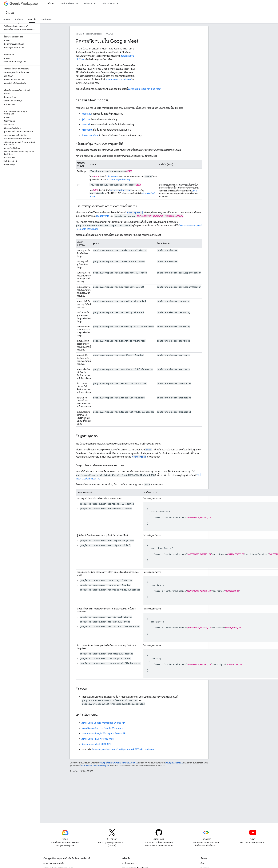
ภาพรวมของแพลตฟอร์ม (54, 863)
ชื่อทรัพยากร (113, 177)
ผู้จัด (195, 191)
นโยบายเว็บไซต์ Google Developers (95, 766)
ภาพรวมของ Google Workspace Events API (104, 723)
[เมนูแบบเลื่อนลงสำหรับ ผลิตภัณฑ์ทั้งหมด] (78, 4)
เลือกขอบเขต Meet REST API (96, 744)
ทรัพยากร (88, 4)
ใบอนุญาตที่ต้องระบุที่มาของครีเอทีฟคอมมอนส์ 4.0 (118, 763)
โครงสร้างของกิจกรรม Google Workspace (102, 728)
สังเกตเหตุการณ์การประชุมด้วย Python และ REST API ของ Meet (123, 749)
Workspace (24, 4)
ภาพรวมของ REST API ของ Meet (144, 89)
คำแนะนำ (109, 34)
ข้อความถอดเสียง (90, 135)
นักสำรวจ (19, 19)
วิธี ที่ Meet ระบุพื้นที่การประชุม (119, 179)
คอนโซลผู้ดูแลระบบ (129, 863)
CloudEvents (103, 216)
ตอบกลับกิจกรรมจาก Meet (118, 79)
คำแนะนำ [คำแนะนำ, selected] (32, 19)
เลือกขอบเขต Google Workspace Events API (104, 733)
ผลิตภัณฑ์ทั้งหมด (67, 4)
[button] (19, 104)
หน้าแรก (9, 13)
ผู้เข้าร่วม (86, 119)
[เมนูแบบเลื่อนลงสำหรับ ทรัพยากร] (96, 4)
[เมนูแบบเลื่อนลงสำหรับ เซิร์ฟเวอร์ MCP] (118, 4)
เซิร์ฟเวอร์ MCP (108, 4)
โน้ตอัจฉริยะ (87, 130)
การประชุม (86, 114)
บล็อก (202, 863)
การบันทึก (86, 124)
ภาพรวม (7, 19)
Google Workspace (94, 34)
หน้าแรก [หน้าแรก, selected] (51, 4)
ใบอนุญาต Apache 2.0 (174, 763)
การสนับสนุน (46, 19)
